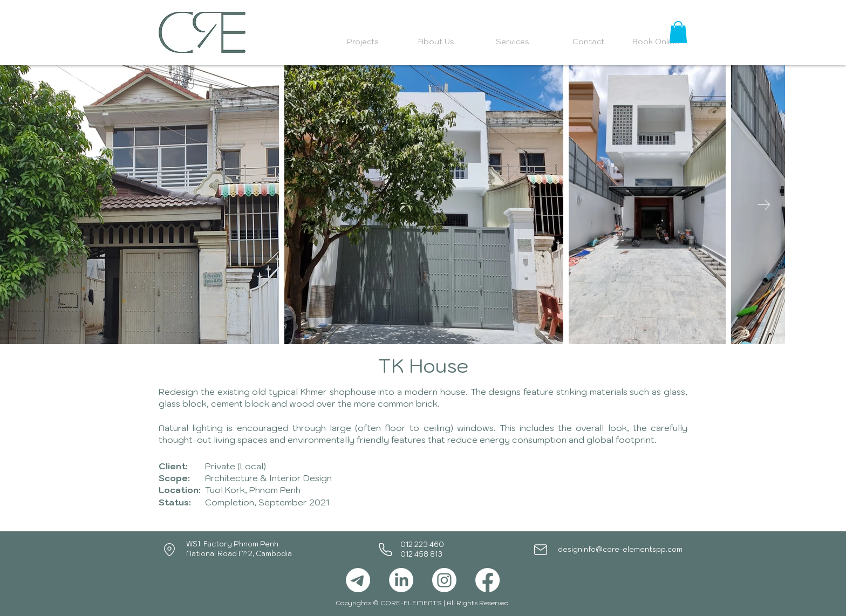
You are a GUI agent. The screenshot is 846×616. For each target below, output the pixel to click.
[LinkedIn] (401, 580)
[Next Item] (764, 205)
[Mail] (541, 550)
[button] (678, 32)
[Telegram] (358, 580)
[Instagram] (444, 580)
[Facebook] (487, 580)
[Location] (169, 550)
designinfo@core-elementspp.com (620, 549)
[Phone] (385, 550)
